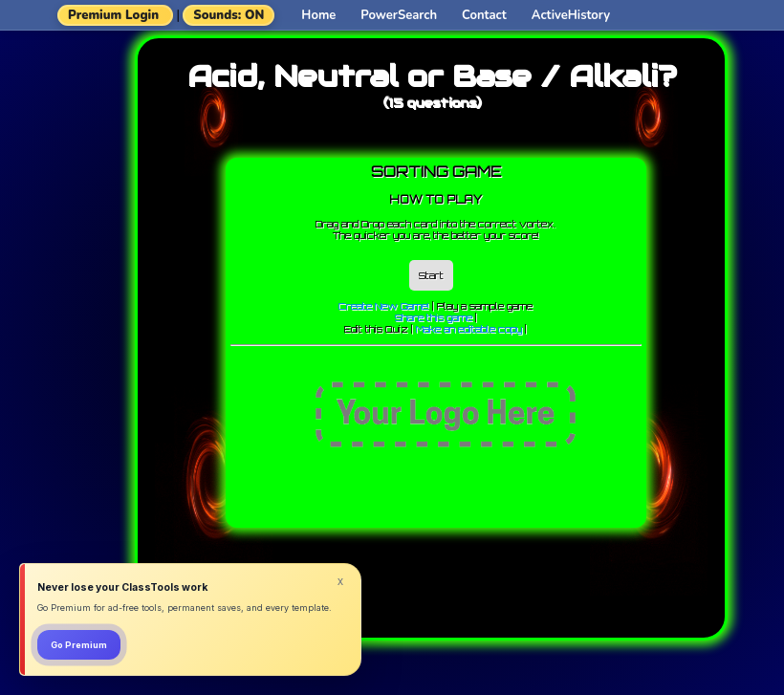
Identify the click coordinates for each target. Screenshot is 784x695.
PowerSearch (399, 15)
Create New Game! (384, 306)
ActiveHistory (571, 15)
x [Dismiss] (340, 581)
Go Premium (79, 645)
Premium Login (113, 15)
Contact (484, 15)
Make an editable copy (469, 329)
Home (318, 15)
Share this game (434, 317)
